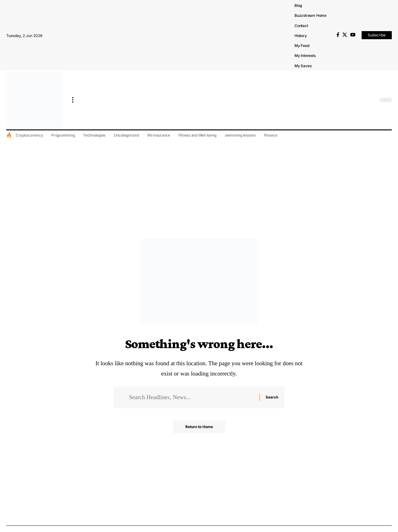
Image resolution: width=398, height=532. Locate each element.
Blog (298, 5)
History (301, 36)
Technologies (94, 135)
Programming (63, 135)
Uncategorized (126, 135)
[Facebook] (338, 35)
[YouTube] (353, 35)
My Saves (303, 66)
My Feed (302, 46)
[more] (73, 100)
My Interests (305, 56)
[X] (345, 35)
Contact (301, 26)
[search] (372, 100)
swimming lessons (240, 135)
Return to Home (199, 427)
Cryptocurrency (30, 135)
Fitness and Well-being (198, 135)
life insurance (159, 135)
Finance (271, 135)
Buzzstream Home (310, 15)
